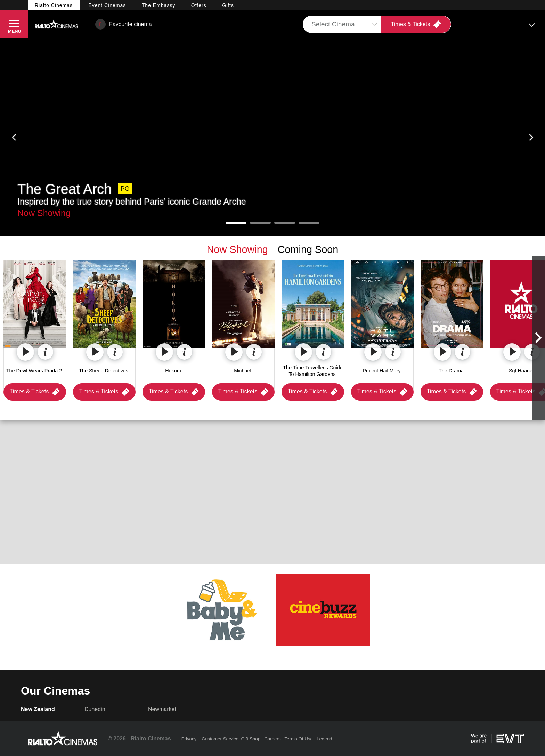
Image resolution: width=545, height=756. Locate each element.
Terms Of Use (298, 739)
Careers (272, 739)
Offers (199, 5)
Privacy (189, 739)
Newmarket (162, 709)
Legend (324, 739)
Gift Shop (251, 739)
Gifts (228, 5)
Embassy (159, 5)
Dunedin (95, 709)
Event (107, 5)
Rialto (54, 5)
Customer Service (220, 739)
